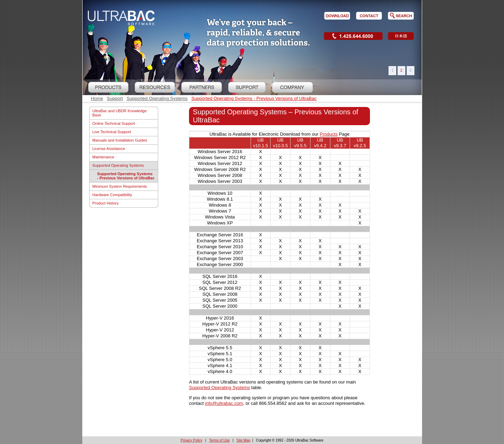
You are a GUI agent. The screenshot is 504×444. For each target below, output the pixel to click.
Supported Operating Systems (157, 98)
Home (97, 98)
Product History (106, 203)
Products (328, 134)
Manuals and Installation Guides (120, 140)
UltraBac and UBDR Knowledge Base (120, 113)
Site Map (243, 440)
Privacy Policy (191, 440)
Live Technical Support (112, 132)
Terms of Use (219, 440)
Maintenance (103, 157)
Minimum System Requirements (120, 186)
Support (115, 98)
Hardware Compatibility (112, 195)
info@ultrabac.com (224, 403)
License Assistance (109, 149)
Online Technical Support (114, 123)
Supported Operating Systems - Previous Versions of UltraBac (254, 98)
